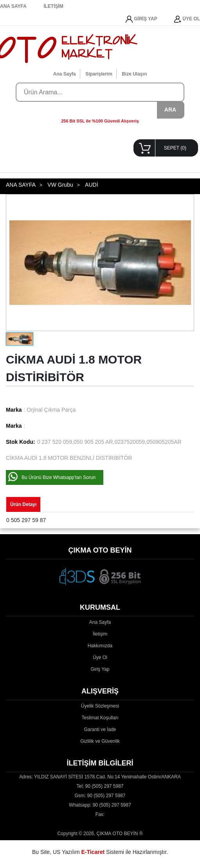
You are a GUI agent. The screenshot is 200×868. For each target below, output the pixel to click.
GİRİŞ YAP (141, 19)
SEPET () (175, 148)
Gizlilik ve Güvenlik (100, 741)
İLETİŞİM (53, 6)
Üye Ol (100, 657)
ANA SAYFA (13, 6)
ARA (170, 110)
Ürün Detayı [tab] (23, 504)
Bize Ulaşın (134, 74)
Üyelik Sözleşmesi (100, 706)
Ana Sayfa (65, 74)
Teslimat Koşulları (100, 718)
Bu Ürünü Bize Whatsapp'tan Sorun (59, 477)
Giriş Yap (100, 669)
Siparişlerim (99, 74)
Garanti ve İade (100, 729)
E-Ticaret (93, 852)
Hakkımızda (100, 646)
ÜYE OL (187, 19)
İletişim (100, 634)
